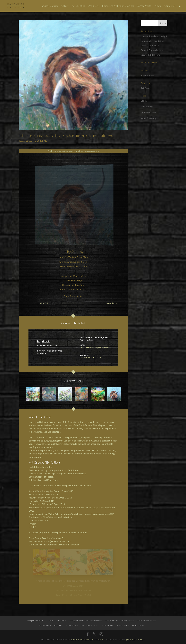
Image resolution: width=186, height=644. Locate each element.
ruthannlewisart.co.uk (91, 357)
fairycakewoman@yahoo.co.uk (95, 349)
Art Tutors (94, 6)
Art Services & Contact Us (50, 625)
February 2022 (148, 75)
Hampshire (48, 422)
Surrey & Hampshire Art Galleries (87, 639)
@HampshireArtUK (135, 639)
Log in (144, 101)
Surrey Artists (144, 6)
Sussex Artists (107, 625)
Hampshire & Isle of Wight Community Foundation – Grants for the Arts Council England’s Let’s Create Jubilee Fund (154, 45)
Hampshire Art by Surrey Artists (118, 6)
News (158, 6)
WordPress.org (148, 118)
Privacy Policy (123, 625)
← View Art (43, 303)
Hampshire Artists (49, 6)
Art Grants (146, 88)
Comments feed (149, 112)
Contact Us (170, 6)
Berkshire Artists (89, 625)
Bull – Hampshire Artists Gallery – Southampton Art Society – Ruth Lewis (66, 136)
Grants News (138, 625)
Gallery (65, 6)
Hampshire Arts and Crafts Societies (86, 621)
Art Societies (78, 6)
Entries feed (147, 106)
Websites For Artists (147, 621)
